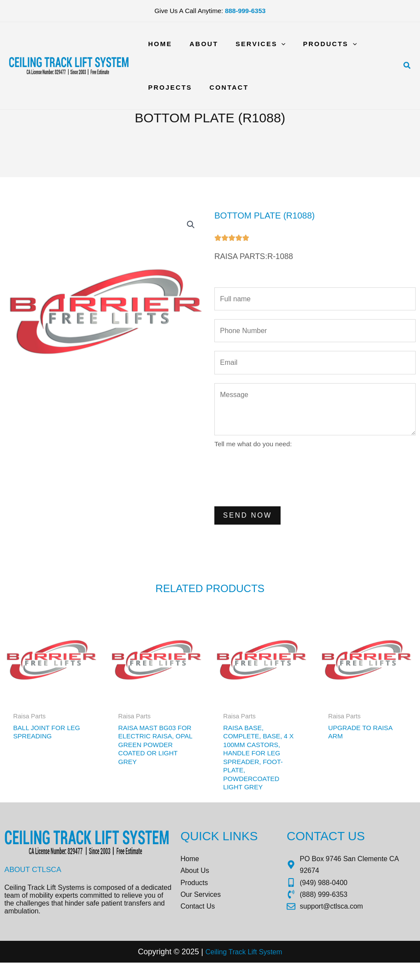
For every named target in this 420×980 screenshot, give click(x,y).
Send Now (247, 524)
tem (281, 969)
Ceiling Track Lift (229, 969)
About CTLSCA (34, 882)
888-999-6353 (245, 11)
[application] (270, 44)
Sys (266, 969)
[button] (407, 66)
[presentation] (281, 485)
